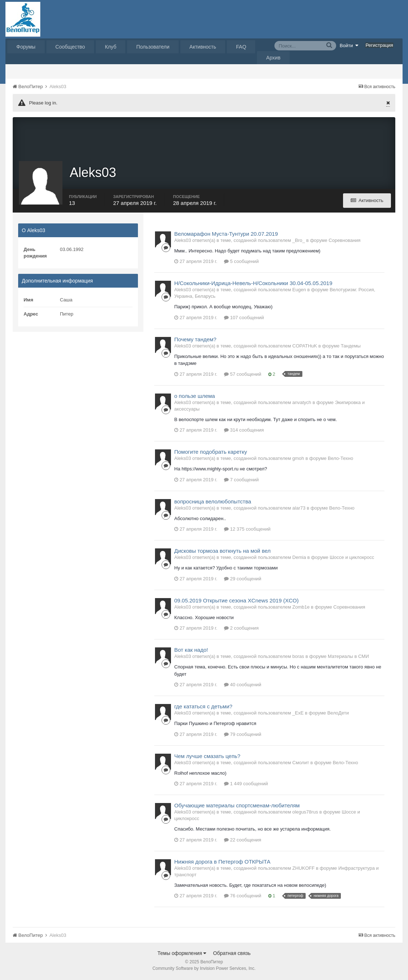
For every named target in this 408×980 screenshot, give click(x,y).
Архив (273, 58)
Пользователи (153, 47)
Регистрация (379, 45)
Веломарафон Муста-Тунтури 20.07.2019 (226, 234)
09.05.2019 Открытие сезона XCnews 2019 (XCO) (236, 601)
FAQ (241, 47)
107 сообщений (244, 318)
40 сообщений (243, 686)
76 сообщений (243, 897)
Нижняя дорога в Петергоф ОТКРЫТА (222, 862)
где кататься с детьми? (203, 707)
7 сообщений (241, 480)
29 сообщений (243, 579)
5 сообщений (241, 262)
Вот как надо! (191, 651)
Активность (203, 47)
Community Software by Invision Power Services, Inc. (204, 969)
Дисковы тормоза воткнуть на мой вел (223, 552)
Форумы (26, 47)
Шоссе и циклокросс (352, 558)
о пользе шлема (195, 397)
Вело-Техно (340, 459)
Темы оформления (182, 954)
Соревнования (344, 241)
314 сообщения (244, 431)
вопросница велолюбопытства (213, 502)
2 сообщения (241, 629)
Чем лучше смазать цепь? (207, 757)
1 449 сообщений (246, 785)
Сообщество (70, 47)
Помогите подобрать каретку (211, 453)
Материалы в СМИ (348, 657)
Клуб (111, 47)
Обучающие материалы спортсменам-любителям (237, 806)
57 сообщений (243, 375)
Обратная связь (232, 954)
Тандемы (351, 347)
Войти (349, 45)
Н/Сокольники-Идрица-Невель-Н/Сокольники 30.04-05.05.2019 (253, 284)
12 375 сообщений (247, 530)
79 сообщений (243, 735)
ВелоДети (338, 714)
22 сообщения (243, 841)
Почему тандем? (195, 340)
